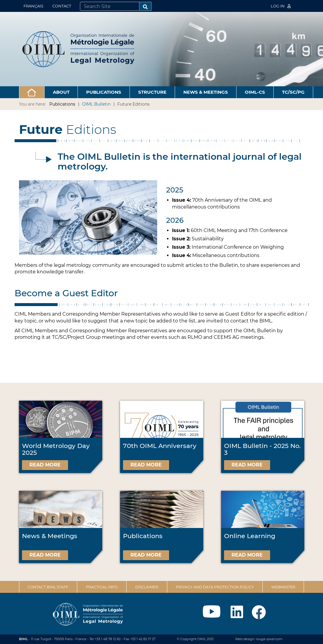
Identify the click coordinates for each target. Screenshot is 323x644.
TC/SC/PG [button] (293, 92)
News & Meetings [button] (206, 92)
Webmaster (283, 587)
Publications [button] (104, 92)
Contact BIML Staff (48, 587)
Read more (45, 465)
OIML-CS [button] (255, 92)
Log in (281, 6)
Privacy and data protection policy (215, 587)
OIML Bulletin (96, 104)
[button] (32, 92)
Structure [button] (152, 92)
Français (33, 6)
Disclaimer (147, 587)
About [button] (61, 92)
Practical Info (102, 587)
